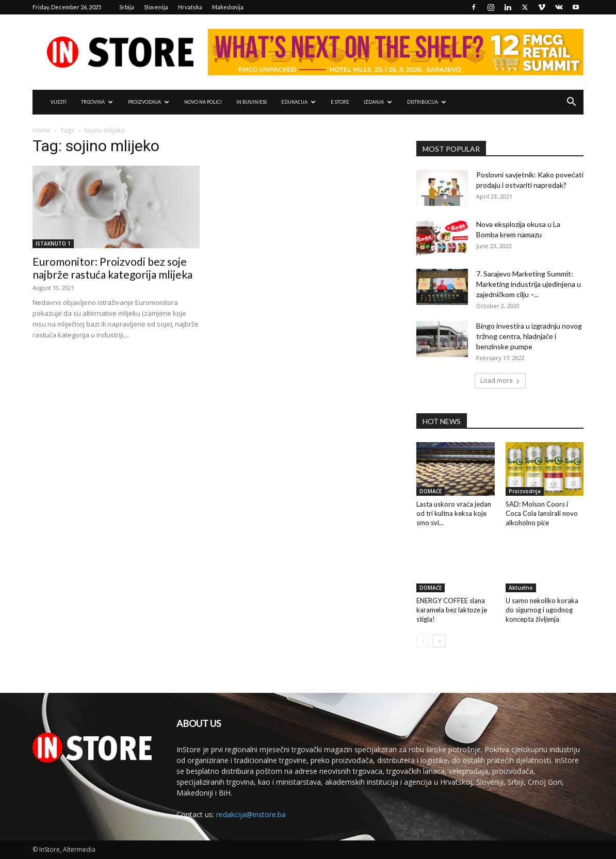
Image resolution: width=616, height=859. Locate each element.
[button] (571, 103)
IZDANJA (378, 102)
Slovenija (156, 7)
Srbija (127, 7)
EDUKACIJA (298, 102)
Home (42, 130)
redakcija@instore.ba (251, 814)
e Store (340, 102)
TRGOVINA (97, 102)
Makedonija (228, 7)
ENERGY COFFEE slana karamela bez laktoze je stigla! (452, 610)
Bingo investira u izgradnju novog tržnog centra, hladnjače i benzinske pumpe (529, 336)
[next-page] (439, 641)
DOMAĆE (431, 491)
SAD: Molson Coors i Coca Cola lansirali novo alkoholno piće (542, 513)
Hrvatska (190, 7)
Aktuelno (521, 588)
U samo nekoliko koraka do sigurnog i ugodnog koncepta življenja (542, 610)
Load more (500, 380)
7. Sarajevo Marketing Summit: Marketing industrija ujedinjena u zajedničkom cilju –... (529, 284)
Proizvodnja (525, 491)
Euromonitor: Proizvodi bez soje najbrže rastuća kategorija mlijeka (112, 268)
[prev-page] (423, 641)
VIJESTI (59, 102)
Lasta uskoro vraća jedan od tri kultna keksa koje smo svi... (454, 513)
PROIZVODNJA (149, 102)
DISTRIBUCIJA (427, 102)
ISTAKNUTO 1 (53, 244)
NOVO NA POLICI (203, 102)
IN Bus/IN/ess (252, 102)
